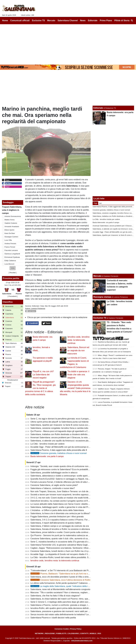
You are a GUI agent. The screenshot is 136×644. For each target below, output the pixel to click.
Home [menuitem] (5, 20)
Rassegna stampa (102, 297)
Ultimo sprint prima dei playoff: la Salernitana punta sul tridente (59, 422)
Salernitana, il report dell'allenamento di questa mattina (56, 523)
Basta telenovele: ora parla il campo (47, 456)
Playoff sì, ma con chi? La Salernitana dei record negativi (43, 375)
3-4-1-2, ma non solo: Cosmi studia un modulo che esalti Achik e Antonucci (65, 498)
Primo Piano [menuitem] (106, 20)
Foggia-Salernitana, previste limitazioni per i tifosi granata (57, 517)
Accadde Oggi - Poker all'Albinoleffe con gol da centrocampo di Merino (63, 447)
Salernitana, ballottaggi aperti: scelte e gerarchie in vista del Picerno (62, 507)
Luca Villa (8, 240)
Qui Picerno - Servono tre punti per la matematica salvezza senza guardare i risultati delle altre (74, 535)
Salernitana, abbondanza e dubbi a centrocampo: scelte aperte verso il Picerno (67, 476)
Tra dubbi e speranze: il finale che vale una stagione (78, 375)
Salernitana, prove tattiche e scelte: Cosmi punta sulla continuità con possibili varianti (70, 532)
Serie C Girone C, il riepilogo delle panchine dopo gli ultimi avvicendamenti (65, 602)
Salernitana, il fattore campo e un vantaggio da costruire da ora (60, 526)
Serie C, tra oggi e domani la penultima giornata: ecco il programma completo (66, 419)
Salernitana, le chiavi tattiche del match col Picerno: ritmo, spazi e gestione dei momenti (71, 599)
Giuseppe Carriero (11, 237)
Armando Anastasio (12, 227)
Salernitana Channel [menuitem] (68, 20)
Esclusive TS (100, 318)
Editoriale (36, 306)
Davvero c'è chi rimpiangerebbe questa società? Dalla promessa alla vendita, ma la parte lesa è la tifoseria (75, 388)
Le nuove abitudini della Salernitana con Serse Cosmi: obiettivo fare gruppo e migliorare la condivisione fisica (81, 504)
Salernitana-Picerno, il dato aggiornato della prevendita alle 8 (59, 450)
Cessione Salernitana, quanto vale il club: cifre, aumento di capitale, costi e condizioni (70, 539)
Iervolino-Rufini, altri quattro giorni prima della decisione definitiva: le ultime (65, 608)
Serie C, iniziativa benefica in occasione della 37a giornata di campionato (64, 542)
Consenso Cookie (62, 629)
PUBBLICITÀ (61, 633)
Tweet (47, 323)
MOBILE (93, 633)
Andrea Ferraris (10, 244)
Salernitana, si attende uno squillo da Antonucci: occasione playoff (61, 441)
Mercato (97, 276)
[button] (13, 268)
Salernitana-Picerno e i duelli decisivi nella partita (53, 618)
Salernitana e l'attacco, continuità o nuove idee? (53, 488)
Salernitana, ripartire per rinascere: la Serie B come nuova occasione (62, 425)
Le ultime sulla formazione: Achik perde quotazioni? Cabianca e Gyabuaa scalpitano (69, 583)
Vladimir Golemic (11, 223)
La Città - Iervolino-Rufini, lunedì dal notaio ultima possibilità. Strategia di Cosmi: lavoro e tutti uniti (76, 557)
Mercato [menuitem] (51, 20)
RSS (99, 633)
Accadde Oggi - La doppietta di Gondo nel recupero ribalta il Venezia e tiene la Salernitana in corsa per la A (80, 554)
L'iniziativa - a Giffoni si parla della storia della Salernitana (57, 510)
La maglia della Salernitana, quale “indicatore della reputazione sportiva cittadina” (73, 586)
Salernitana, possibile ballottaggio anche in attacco (54, 473)
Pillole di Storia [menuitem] (122, 20)
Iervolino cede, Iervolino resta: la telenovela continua (79, 340)
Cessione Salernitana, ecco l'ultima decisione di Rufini (60, 580)
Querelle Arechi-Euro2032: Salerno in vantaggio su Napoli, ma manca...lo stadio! (68, 479)
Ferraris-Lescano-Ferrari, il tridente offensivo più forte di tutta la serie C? (64, 482)
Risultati (13, 273)
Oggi (95, 203)
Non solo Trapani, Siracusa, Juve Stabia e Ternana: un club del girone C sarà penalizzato (72, 491)
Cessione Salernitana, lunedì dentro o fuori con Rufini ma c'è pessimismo (64, 551)
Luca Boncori (9, 264)
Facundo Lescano (11, 250)
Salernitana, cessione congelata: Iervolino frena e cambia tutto (59, 428)
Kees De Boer (10, 233)
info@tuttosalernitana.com (82, 641)
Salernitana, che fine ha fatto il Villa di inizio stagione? (55, 596)
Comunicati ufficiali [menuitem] (20, 20)
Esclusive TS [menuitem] (38, 20)
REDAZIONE (50, 633)
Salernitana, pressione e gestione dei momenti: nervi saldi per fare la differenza (67, 611)
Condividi (32, 323)
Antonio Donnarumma (13, 216)
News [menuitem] (83, 20)
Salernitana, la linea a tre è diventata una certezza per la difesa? (60, 513)
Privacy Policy (76, 629)
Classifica (8, 302)
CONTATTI (84, 633)
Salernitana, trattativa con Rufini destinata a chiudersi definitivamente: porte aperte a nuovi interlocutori (78, 434)
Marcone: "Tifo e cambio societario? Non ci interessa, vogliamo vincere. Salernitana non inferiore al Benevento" (82, 592)
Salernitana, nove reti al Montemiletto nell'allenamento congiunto (60, 589)
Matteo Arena (10, 220)
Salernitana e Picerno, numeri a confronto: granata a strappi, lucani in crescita (66, 605)
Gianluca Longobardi (12, 254)
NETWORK (39, 633)
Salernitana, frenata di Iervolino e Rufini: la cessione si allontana (60, 529)
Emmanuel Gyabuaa (12, 257)
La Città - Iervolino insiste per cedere (48, 444)
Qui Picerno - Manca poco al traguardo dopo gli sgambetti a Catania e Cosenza (67, 431)
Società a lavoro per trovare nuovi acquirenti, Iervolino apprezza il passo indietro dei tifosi (72, 495)
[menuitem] (132, 21)
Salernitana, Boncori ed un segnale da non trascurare (78, 350)
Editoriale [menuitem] (93, 20)
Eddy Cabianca (10, 261)
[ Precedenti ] (12, 296)
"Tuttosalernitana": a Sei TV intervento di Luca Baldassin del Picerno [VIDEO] (66, 571)
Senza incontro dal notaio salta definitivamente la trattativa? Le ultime (63, 614)
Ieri (100, 203)
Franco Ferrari (10, 247)
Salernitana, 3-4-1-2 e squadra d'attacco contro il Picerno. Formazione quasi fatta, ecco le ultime (75, 520)
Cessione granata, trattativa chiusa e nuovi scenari (59, 453)
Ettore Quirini (9, 230)
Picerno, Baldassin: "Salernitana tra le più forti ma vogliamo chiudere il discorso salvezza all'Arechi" (81, 574)
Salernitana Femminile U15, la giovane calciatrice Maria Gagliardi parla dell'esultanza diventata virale (77, 545)
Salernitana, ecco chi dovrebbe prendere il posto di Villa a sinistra (61, 577)
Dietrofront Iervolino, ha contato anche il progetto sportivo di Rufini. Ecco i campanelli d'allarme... (75, 501)
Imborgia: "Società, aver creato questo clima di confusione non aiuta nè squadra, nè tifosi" (72, 466)
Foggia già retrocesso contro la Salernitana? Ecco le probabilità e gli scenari (66, 469)
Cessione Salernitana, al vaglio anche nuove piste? (54, 485)
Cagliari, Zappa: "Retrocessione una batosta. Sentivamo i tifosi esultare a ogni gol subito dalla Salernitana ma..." (82, 548)
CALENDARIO (73, 633)
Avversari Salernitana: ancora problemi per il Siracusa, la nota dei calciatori (65, 438)
